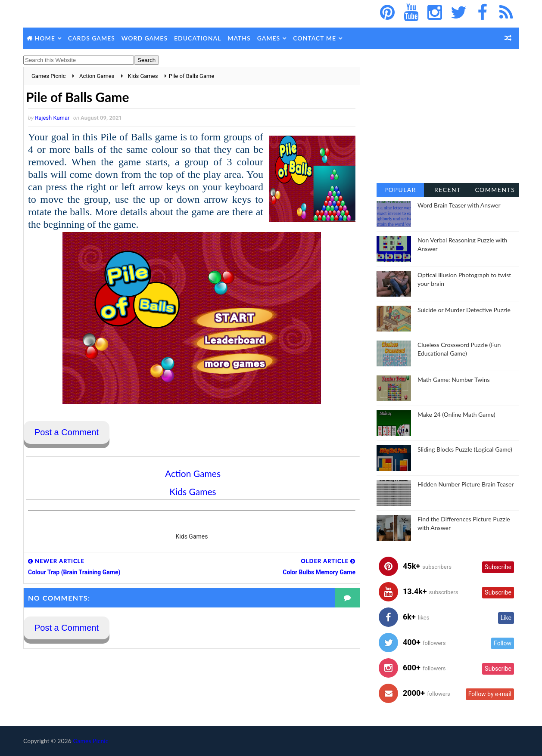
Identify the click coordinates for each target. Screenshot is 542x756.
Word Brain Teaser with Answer (459, 205)
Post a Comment (67, 432)
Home (45, 38)
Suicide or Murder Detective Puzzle (464, 310)
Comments (495, 190)
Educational (198, 38)
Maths (239, 38)
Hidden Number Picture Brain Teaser (466, 484)
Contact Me (315, 38)
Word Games (145, 38)
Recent (448, 190)
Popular (400, 190)
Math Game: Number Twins (454, 380)
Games (269, 38)
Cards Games (92, 38)
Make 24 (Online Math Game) (456, 414)
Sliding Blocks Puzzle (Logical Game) (465, 449)
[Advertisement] (448, 121)
